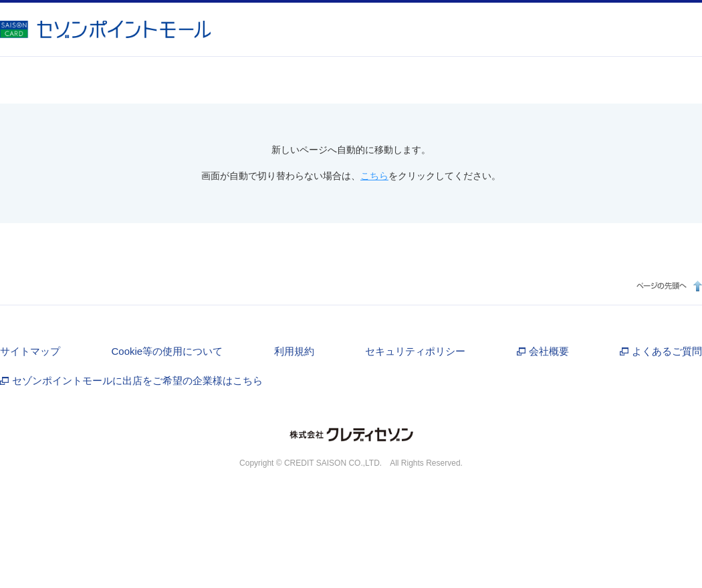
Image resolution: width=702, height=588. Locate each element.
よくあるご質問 (667, 351)
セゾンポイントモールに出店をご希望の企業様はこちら (137, 381)
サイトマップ (30, 351)
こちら (374, 176)
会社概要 (549, 351)
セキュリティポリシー (415, 351)
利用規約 (294, 351)
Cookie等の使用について (167, 351)
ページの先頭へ (668, 286)
